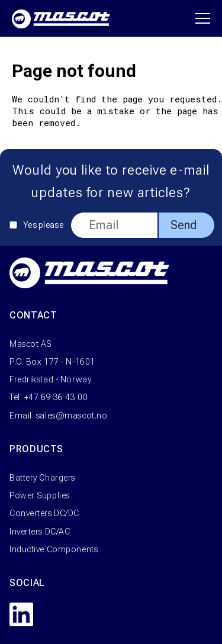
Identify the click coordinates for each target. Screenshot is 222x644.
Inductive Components (54, 549)
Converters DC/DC (44, 513)
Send (184, 225)
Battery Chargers (42, 478)
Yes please (43, 225)
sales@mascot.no (72, 416)
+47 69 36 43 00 (56, 397)
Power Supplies (40, 495)
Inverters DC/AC (40, 532)
